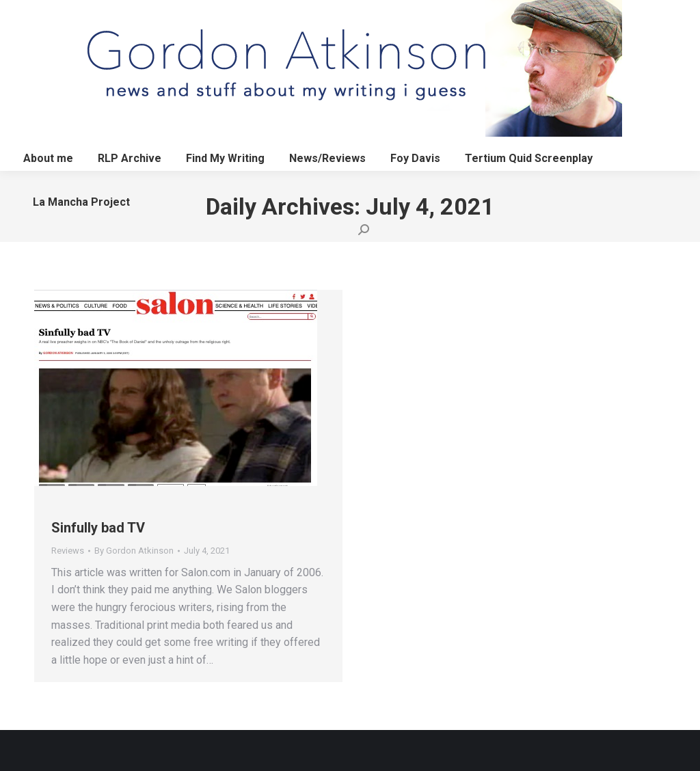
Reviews (68, 551)
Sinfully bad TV (98, 528)
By (134, 551)
